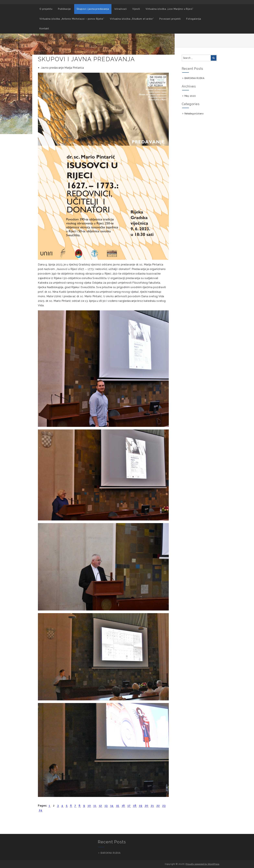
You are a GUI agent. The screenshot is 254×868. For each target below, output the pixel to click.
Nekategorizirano (194, 114)
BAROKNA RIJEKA (194, 78)
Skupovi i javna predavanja (93, 9)
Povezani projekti (170, 19)
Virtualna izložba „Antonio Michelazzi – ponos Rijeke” (72, 19)
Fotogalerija (194, 19)
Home (41, 41)
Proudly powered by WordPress (203, 864)
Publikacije (64, 9)
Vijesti (136, 9)
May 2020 (190, 96)
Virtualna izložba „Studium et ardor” (132, 19)
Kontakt (44, 29)
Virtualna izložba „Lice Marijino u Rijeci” (170, 9)
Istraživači (121, 9)
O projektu (46, 9)
